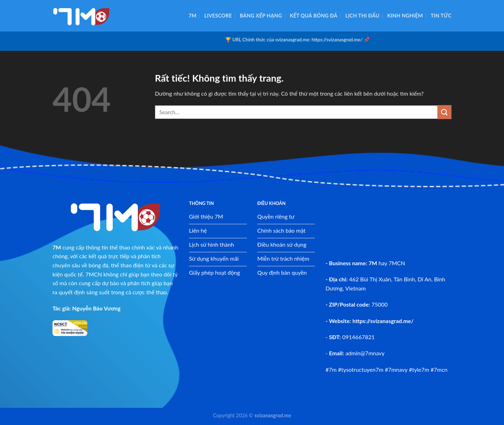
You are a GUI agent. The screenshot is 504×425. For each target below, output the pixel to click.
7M (193, 16)
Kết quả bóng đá (314, 16)
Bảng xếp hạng (261, 16)
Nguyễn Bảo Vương (96, 308)
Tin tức (441, 16)
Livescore (218, 16)
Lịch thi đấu (362, 16)
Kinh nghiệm (405, 16)
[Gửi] (444, 112)
